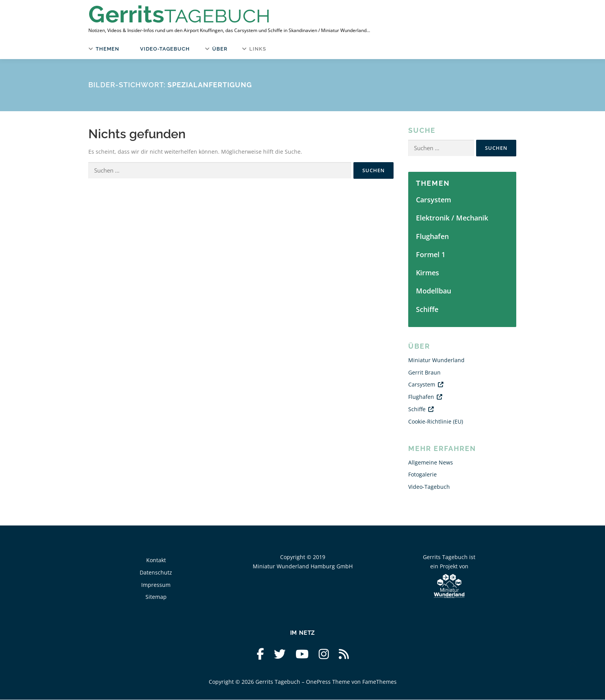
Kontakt (156, 560)
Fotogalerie (422, 475)
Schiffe (427, 309)
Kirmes (428, 273)
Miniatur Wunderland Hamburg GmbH (303, 566)
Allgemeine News (431, 462)
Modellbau (433, 291)
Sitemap (156, 597)
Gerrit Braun (424, 372)
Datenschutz (156, 572)
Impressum (156, 585)
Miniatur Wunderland (436, 360)
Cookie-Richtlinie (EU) (436, 421)
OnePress (318, 682)
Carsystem (433, 200)
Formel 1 (431, 255)
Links (257, 49)
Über (220, 49)
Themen (107, 49)
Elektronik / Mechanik (452, 218)
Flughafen (432, 236)
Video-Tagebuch (165, 49)
